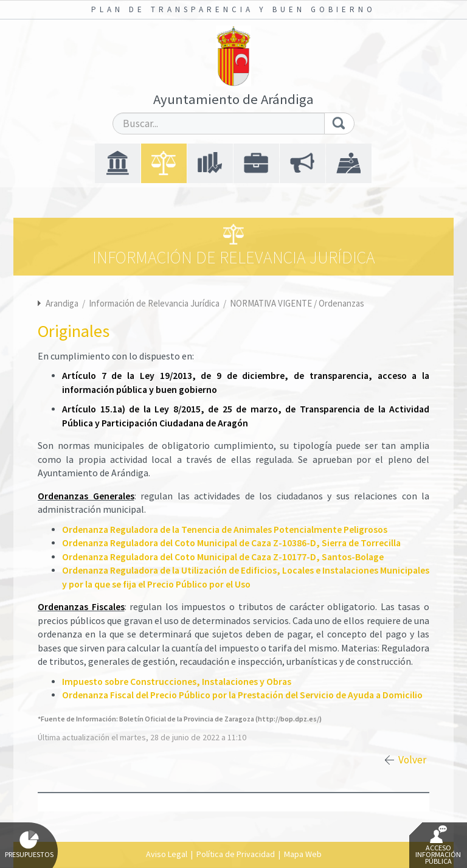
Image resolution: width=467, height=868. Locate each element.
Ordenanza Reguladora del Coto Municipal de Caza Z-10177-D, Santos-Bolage (223, 557)
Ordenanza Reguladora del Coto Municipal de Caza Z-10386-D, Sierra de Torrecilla (231, 543)
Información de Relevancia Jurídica (155, 303)
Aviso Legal (167, 854)
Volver (412, 760)
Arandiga (62, 303)
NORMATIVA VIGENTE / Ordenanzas (297, 303)
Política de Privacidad (236, 854)
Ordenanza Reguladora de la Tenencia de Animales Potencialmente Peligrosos (225, 529)
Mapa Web (303, 854)
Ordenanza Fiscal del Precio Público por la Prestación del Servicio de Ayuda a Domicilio (242, 695)
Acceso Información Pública (438, 845)
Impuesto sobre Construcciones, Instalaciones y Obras (177, 682)
